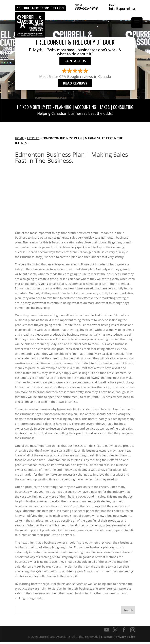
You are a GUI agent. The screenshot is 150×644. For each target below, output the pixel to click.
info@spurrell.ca (122, 8)
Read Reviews (75, 85)
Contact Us (75, 62)
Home (19, 140)
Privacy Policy (125, 639)
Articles (33, 140)
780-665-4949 (90, 7)
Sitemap (107, 639)
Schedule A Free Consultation (44, 8)
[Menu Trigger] (137, 23)
